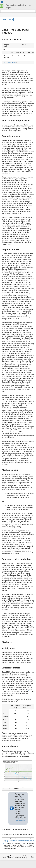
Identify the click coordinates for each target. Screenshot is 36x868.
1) (33, 658)
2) (29, 691)
